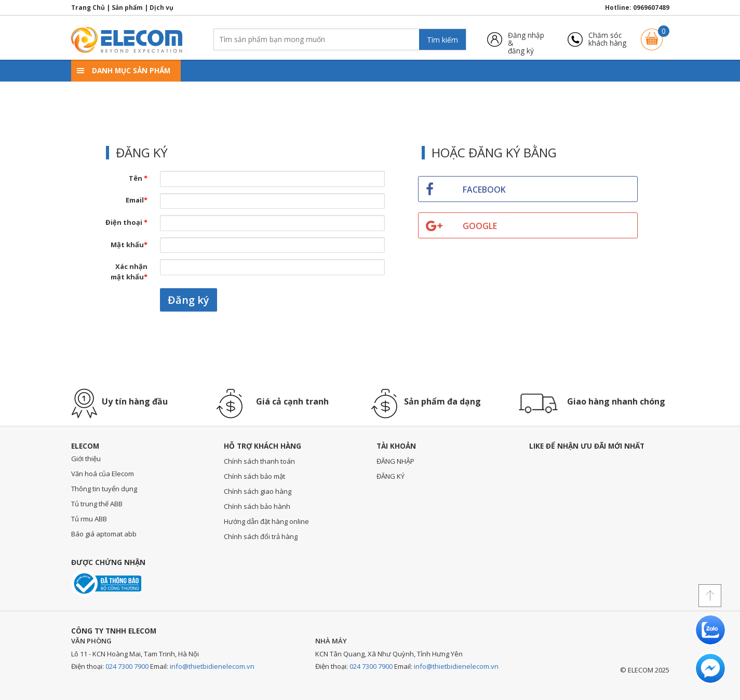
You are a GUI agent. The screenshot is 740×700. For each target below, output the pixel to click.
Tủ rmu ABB (89, 519)
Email (137, 200)
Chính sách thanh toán (259, 461)
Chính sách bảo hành (257, 506)
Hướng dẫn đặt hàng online (266, 521)
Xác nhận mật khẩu (129, 272)
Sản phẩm (127, 8)
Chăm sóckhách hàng (607, 39)
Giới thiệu (86, 459)
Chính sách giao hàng (258, 491)
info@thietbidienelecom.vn (212, 666)
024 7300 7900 (127, 666)
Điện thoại (126, 222)
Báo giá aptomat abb (104, 534)
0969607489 (651, 8)
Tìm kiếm (442, 40)
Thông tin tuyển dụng (104, 489)
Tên (138, 178)
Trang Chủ (88, 8)
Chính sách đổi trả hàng (261, 536)
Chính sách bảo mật (254, 476)
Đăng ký (189, 300)
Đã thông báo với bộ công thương (106, 583)
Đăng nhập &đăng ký (526, 39)
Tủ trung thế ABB (97, 504)
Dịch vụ (162, 8)
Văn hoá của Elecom (103, 474)
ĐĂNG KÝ (391, 476)
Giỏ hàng (652, 35)
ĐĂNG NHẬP (395, 461)
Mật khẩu (129, 245)
